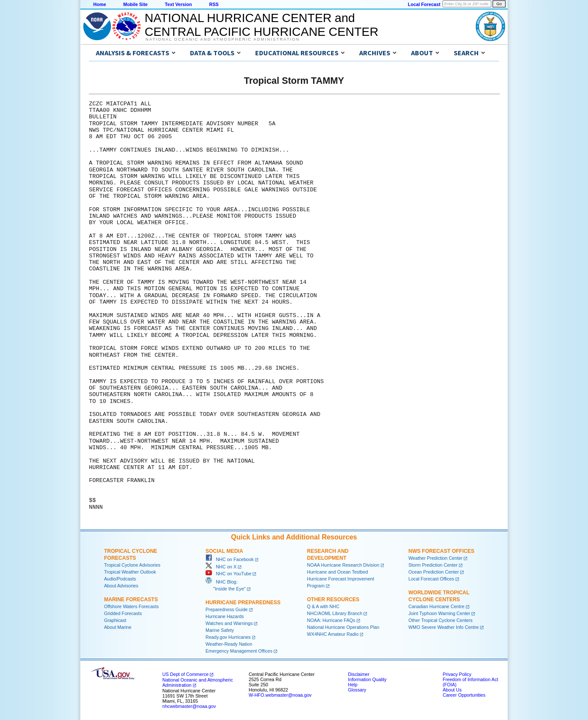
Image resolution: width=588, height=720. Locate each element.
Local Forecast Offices (431, 579)
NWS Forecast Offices (441, 551)
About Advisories (121, 586)
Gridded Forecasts (123, 613)
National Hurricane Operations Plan (343, 627)
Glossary (357, 690)
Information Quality (367, 679)
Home (100, 4)
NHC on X (221, 567)
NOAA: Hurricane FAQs (331, 620)
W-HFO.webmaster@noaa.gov (280, 695)
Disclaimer (359, 674)
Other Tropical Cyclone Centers (441, 620)
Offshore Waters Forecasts (131, 606)
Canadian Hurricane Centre (436, 606)
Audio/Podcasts (120, 579)
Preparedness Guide (227, 609)
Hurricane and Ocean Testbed (337, 572)
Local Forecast (424, 4)
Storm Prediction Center (433, 565)
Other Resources (333, 599)
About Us (452, 690)
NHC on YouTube (228, 574)
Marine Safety (220, 630)
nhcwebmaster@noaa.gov (189, 706)
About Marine (118, 627)
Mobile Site (136, 4)
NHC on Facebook (230, 559)
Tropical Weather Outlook (130, 572)
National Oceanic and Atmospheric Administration (223, 39)
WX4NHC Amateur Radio (333, 634)
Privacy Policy (457, 674)
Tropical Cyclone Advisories (132, 565)
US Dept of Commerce (185, 674)
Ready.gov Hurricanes (228, 637)
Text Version (179, 4)
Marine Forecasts (131, 599)
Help (353, 685)
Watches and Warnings (229, 623)
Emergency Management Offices (239, 651)
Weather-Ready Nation (229, 644)
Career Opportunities (464, 695)
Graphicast (115, 620)
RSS (214, 4)
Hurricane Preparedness (243, 603)
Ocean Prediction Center (434, 572)
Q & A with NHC (323, 606)
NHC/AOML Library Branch (335, 613)
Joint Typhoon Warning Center (439, 613)
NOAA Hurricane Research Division (343, 565)
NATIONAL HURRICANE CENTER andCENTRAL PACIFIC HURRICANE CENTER (261, 25)
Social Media (224, 551)
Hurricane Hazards (225, 616)
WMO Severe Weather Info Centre (444, 627)
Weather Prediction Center (435, 558)
